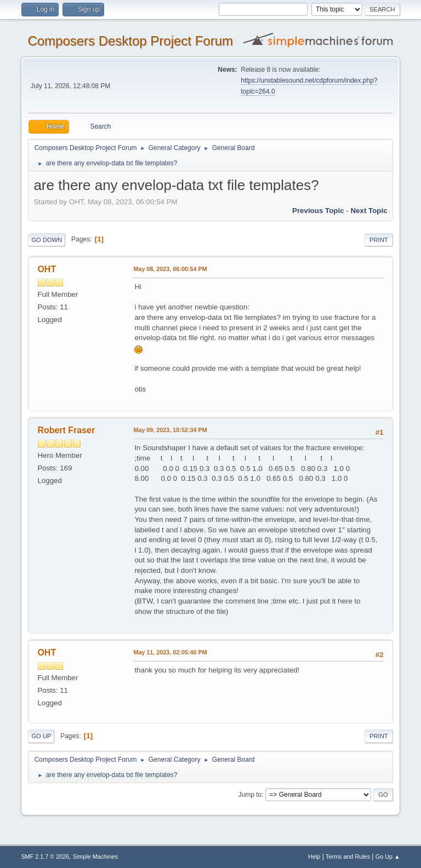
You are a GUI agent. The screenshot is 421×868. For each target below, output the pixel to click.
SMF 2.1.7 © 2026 (45, 856)
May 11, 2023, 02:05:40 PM (170, 652)
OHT (47, 269)
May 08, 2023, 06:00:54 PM (170, 269)
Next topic (369, 211)
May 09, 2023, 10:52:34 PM (170, 430)
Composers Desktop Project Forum (130, 41)
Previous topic (318, 211)
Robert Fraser (66, 430)
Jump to (250, 795)
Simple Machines (95, 856)
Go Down (47, 240)
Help (314, 856)
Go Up (41, 736)
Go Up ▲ (388, 856)
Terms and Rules (348, 856)
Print (379, 240)
